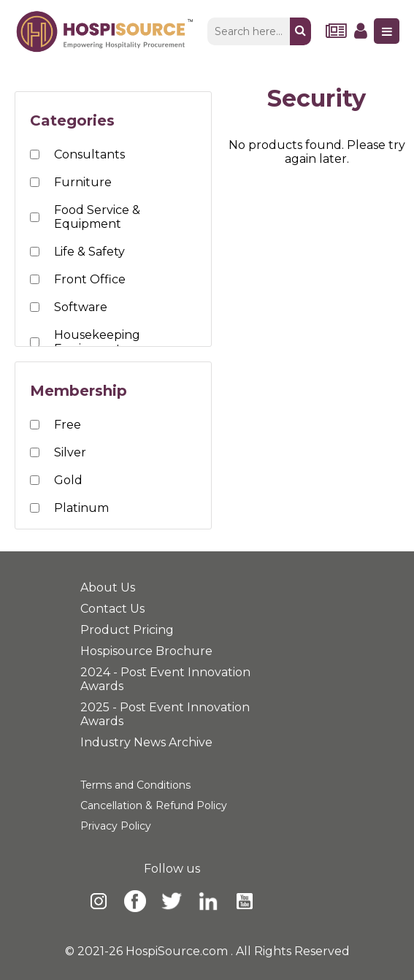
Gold (68, 480)
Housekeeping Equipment (97, 342)
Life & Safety (89, 252)
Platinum (81, 508)
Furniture (83, 182)
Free (68, 425)
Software (81, 307)
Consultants (89, 154)
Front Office (90, 279)
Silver (70, 452)
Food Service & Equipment (97, 217)
